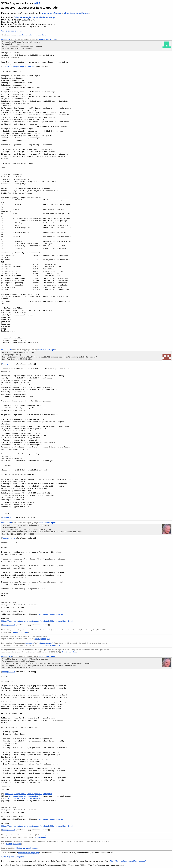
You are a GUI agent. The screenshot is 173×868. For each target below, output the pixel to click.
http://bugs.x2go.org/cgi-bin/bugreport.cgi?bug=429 (28, 794)
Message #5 (6, 39)
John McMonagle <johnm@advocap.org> (35, 17)
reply (54, 39)
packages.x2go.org (19, 13)
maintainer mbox (45, 35)
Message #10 (7, 350)
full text (42, 39)
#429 (37, 3)
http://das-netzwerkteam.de (51, 614)
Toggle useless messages (12, 31)
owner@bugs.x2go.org (28, 853)
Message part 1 (9, 364)
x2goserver (30, 643)
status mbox (33, 35)
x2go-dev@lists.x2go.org (77, 13)
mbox (49, 39)
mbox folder (22, 35)
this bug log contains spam (27, 848)
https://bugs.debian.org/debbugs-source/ (128, 861)
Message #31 (7, 656)
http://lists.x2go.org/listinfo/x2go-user (24, 798)
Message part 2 (9, 518)
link (27, 632)
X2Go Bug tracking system (13, 857)
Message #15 (7, 523)
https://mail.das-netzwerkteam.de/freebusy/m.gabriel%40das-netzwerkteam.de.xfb (37, 621)
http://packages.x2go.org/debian (19, 67)
